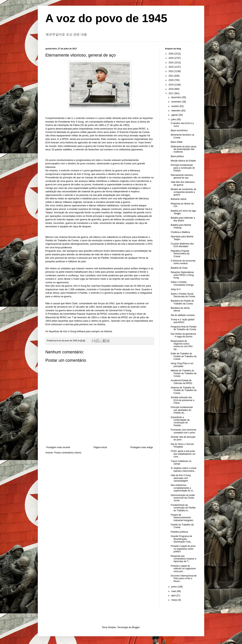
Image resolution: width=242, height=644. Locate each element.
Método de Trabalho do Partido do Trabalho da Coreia (184, 373)
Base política (177, 156)
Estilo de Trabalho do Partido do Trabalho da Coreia (184, 356)
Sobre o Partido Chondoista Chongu (182, 283)
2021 (171, 76)
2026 (171, 54)
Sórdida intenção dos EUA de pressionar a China (183, 400)
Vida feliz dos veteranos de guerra (183, 183)
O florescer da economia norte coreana (183, 262)
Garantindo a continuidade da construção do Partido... (180, 421)
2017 (171, 93)
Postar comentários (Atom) (68, 453)
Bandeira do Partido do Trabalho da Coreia (182, 302)
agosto (175, 115)
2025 (171, 58)
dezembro (177, 97)
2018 (171, 89)
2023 (171, 67)
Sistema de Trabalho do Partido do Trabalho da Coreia (184, 390)
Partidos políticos (179, 532)
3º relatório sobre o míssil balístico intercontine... (183, 469)
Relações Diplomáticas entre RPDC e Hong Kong (182, 275)
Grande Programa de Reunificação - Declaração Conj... (181, 539)
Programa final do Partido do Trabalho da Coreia (184, 328)
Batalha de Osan (179, 268)
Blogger (136, 627)
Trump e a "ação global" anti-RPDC (183, 321)
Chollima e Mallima (180, 232)
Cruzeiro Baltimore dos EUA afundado (182, 245)
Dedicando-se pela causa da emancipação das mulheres (183, 149)
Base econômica (179, 130)
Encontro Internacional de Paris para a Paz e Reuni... (184, 578)
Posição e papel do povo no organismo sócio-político (183, 549)
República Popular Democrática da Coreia (180, 254)
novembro (177, 102)
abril (174, 596)
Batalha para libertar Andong (181, 226)
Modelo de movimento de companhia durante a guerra (183, 192)
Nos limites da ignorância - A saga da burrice (183, 335)
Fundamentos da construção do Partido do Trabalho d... (183, 508)
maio (174, 591)
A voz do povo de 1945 (106, 18)
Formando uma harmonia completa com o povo (183, 431)
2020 (171, 80)
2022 (171, 71)
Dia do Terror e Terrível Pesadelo (182, 445)
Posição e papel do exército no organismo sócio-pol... (183, 569)
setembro (176, 111)
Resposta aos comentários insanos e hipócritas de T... (183, 559)
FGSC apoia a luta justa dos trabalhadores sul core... (183, 454)
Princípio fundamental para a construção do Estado (183, 168)
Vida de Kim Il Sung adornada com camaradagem (181, 478)
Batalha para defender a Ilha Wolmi (183, 219)
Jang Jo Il (176, 289)
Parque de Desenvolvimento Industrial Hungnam (182, 518)
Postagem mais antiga (142, 447)
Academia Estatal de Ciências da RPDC (182, 382)
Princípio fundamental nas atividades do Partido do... (182, 410)
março (175, 600)
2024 (171, 63)
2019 (171, 85)
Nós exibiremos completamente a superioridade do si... (183, 488)
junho (174, 587)
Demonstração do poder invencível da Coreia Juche (183, 498)
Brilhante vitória (179, 199)
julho (174, 119)
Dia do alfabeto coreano (183, 315)
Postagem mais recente (58, 447)
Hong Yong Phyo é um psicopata (182, 365)
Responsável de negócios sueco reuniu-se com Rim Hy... (182, 345)
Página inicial (100, 447)
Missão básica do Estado (183, 161)
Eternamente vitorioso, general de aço (182, 176)
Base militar (177, 142)
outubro (175, 106)
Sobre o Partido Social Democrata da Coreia (183, 295)
